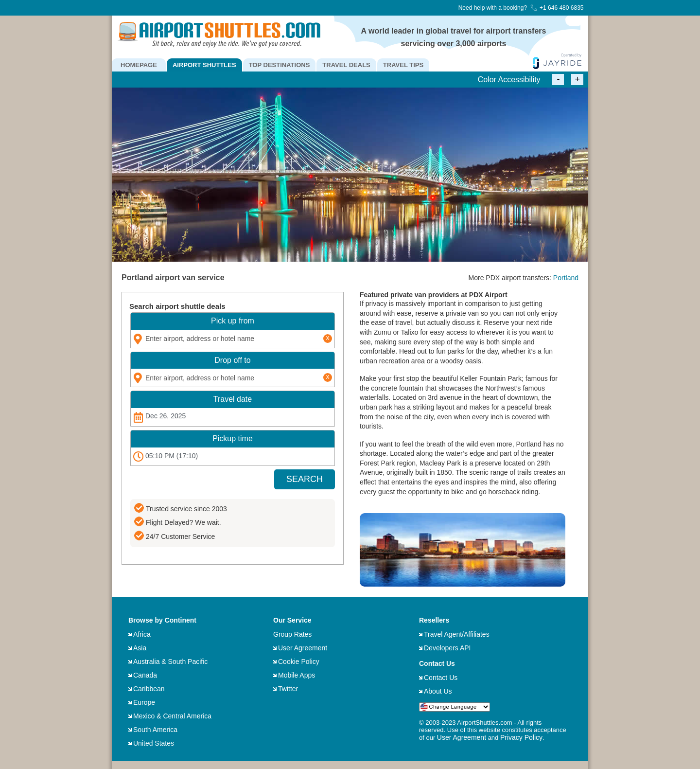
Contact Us (441, 678)
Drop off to (232, 360)
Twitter (288, 689)
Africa (142, 634)
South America (155, 730)
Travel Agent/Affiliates (457, 634)
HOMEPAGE (139, 65)
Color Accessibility (509, 80)
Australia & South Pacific (170, 662)
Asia (140, 648)
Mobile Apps (297, 675)
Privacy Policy (521, 737)
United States (154, 743)
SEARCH (305, 479)
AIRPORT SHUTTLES (204, 65)
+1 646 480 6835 (557, 8)
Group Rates (292, 634)
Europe (144, 702)
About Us (438, 691)
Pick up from (233, 321)
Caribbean (149, 689)
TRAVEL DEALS (346, 65)
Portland (566, 278)
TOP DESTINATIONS (280, 65)
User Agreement (303, 648)
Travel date (233, 399)
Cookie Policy (299, 662)
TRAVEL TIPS (403, 65)
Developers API (447, 648)
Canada (145, 675)
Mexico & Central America (172, 716)
